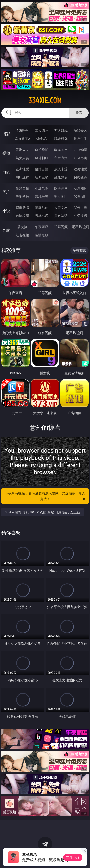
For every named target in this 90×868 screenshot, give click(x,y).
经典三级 (42, 177)
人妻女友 (61, 207)
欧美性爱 (80, 169)
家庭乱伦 (42, 207)
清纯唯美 (42, 196)
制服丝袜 (22, 177)
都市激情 (22, 207)
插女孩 (22, 227)
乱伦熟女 (61, 177)
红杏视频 (22, 235)
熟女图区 (61, 196)
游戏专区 (80, 130)
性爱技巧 (80, 216)
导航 (6, 230)
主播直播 (61, 158)
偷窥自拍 (22, 188)
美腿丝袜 (22, 196)
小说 (6, 211)
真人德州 (42, 130)
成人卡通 (61, 169)
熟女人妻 (22, 158)
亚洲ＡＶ (22, 150)
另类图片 (80, 196)
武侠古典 (80, 207)
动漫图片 (80, 188)
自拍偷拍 (42, 150)
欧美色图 (61, 188)
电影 (6, 172)
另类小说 (42, 216)
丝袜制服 (42, 158)
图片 (6, 192)
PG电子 (22, 130)
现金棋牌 (61, 139)
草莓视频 (61, 227)
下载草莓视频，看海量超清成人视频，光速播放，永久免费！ (46, 496)
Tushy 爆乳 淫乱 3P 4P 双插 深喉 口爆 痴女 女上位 (42, 512)
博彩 (6, 134)
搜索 (79, 113)
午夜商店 (42, 227)
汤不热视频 (80, 227)
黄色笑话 (61, 216)
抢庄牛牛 (80, 139)
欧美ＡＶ (61, 150)
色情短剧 (42, 235)
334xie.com (45, 100)
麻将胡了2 (22, 139)
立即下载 (73, 857)
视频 (6, 153)
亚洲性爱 (22, 169)
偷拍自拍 (42, 169)
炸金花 (42, 139)
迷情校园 (22, 216)
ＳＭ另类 (80, 158)
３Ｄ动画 (80, 150)
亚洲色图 (42, 188)
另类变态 (80, 177)
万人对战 (61, 130)
